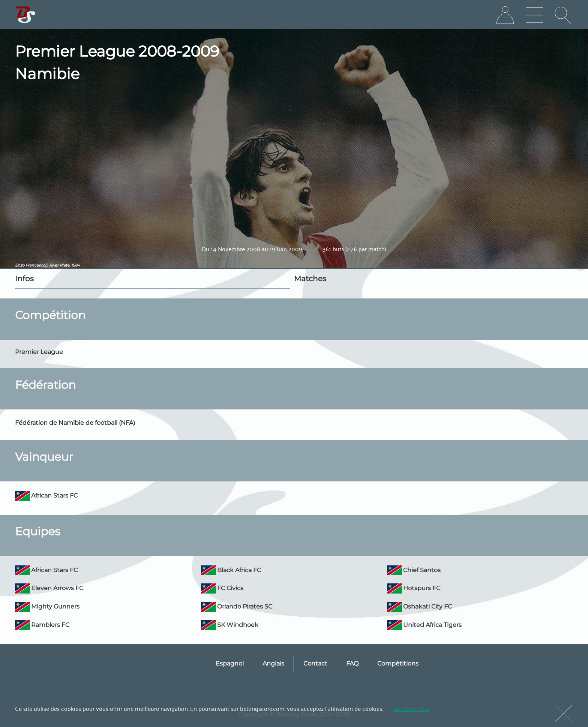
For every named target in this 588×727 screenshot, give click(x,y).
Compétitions (398, 663)
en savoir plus (412, 708)
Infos (24, 279)
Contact (315, 663)
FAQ (352, 663)
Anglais (273, 663)
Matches (310, 279)
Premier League (39, 352)
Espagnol (230, 663)
